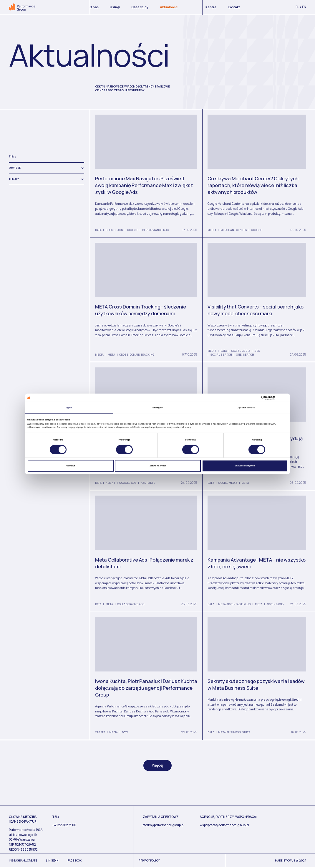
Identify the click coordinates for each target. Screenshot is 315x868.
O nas (94, 7)
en (304, 7)
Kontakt (234, 7)
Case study (140, 7)
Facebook (74, 861)
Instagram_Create (23, 861)
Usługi (115, 7)
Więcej (157, 765)
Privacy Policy (149, 861)
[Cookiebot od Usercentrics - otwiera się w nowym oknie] (262, 398)
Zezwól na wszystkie (245, 466)
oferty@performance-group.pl (163, 825)
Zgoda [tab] (69, 408)
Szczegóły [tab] (158, 408)
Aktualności (169, 7)
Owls (291, 861)
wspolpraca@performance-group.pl (224, 825)
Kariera (211, 7)
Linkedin (52, 861)
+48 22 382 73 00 (64, 825)
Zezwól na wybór (158, 466)
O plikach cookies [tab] (246, 408)
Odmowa (71, 466)
